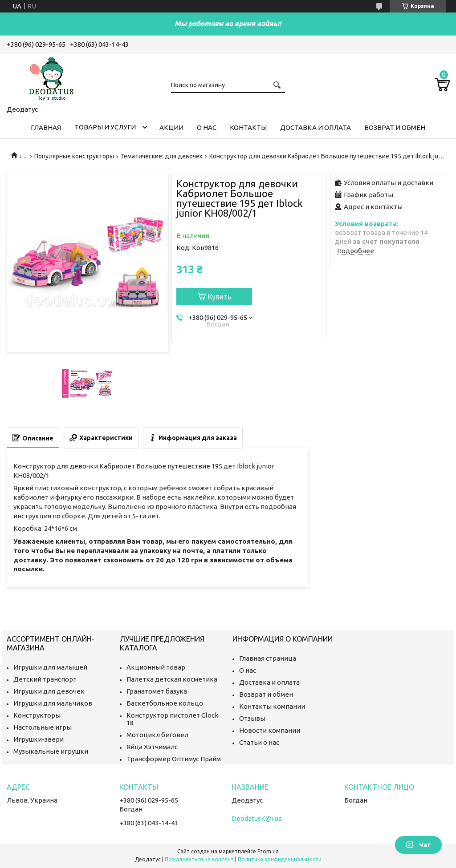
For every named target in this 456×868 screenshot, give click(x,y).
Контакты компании (272, 706)
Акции (171, 127)
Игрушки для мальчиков (53, 703)
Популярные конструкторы (74, 156)
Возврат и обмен (395, 127)
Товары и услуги (105, 127)
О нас (207, 127)
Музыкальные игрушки (51, 751)
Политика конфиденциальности (280, 859)
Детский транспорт (45, 679)
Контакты (248, 127)
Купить (220, 297)
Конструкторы (37, 715)
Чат (418, 845)
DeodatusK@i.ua (257, 818)
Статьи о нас (259, 742)
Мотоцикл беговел (157, 735)
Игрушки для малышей (50, 667)
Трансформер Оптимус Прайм (174, 759)
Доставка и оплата (316, 127)
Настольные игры (43, 727)
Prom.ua (268, 851)
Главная (46, 127)
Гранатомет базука (157, 691)
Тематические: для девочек (161, 156)
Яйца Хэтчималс (152, 747)
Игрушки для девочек (49, 691)
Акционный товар (156, 667)
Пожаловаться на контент (199, 859)
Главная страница (268, 658)
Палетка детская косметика (172, 679)
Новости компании (270, 730)
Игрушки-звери (39, 739)
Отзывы (252, 718)
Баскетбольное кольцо (165, 703)
